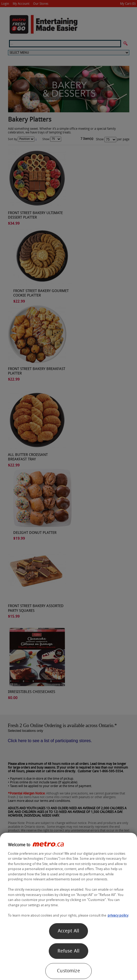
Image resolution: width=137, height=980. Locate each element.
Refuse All (69, 951)
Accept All (69, 931)
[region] (68, 906)
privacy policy (118, 915)
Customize (68, 971)
